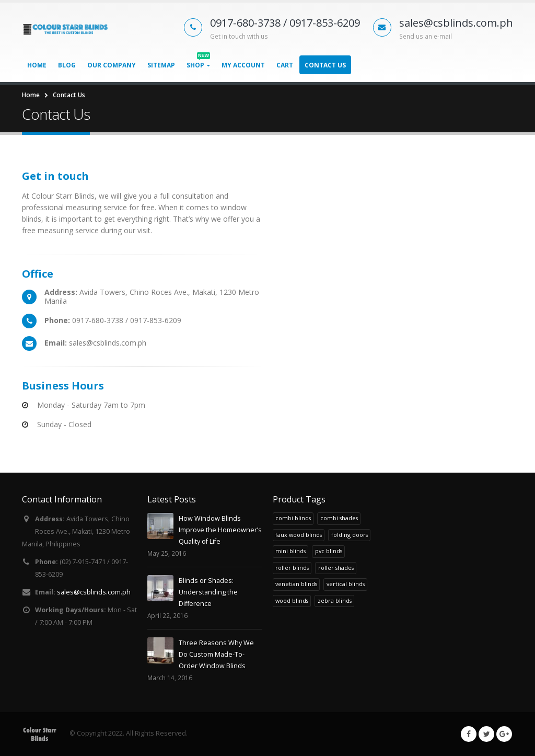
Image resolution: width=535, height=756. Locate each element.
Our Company (112, 65)
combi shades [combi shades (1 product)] (339, 518)
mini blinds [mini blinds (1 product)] (290, 551)
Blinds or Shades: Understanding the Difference (208, 592)
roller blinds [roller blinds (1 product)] (292, 568)
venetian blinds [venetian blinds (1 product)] (296, 584)
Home (37, 65)
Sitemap (161, 65)
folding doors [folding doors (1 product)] (350, 535)
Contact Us (325, 65)
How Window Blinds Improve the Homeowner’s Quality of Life (220, 530)
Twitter (486, 734)
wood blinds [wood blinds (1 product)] (292, 600)
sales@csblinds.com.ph (94, 592)
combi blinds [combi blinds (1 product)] (293, 518)
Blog (67, 65)
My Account (243, 65)
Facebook (469, 734)
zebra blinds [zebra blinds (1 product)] (335, 600)
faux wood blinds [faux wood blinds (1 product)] (299, 535)
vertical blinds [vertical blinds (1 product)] (346, 584)
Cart (285, 65)
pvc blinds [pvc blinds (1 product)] (329, 551)
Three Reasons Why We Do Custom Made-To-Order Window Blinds (216, 654)
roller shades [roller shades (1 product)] (336, 568)
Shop (198, 62)
